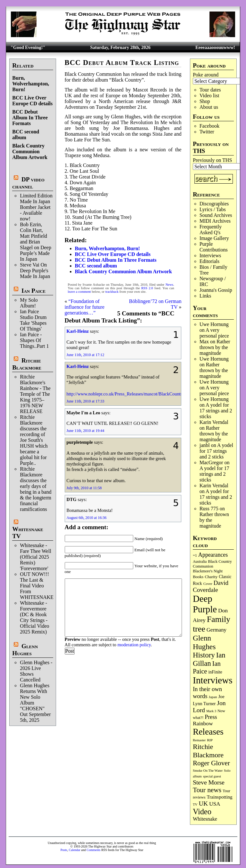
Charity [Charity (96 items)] (211, 577)
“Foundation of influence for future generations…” (85, 307)
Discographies (214, 204)
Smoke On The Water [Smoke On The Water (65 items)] (208, 770)
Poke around (206, 75)
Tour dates (210, 90)
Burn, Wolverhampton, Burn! (31, 84)
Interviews (210, 255)
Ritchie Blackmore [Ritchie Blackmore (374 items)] (208, 751)
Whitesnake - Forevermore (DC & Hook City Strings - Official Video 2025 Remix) (34, 617)
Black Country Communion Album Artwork (30, 151)
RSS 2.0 (147, 288)
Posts (64, 850)
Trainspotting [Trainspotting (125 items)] (220, 797)
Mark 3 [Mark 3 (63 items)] (211, 711)
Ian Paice (33, 291)
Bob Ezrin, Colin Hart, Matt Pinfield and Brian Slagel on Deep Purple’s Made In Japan (36, 242)
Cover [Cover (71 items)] (208, 584)
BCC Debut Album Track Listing (122, 63)
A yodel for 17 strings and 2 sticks (216, 411)
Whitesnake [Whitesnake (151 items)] (205, 819)
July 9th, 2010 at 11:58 (84, 488)
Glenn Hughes (25, 650)
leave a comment (79, 292)
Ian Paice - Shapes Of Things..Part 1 (34, 340)
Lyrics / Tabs (213, 209)
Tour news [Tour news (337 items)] (207, 790)
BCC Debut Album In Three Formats (30, 118)
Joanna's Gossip (216, 290)
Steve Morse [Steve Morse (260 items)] (209, 782)
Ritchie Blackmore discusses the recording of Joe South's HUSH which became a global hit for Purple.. (34, 440)
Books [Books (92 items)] (198, 577)
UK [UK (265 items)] (203, 803)
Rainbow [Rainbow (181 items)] (203, 724)
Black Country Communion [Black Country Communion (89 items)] (212, 564)
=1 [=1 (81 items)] (195, 555)
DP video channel (28, 183)
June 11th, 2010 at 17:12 (86, 355)
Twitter (207, 132)
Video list (209, 96)
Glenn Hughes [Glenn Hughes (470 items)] (204, 642)
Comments (93, 850)
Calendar (75, 850)
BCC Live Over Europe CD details (32, 101)
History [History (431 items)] (204, 655)
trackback (112, 292)
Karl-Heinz (78, 331)
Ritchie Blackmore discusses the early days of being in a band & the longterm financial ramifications (36, 489)
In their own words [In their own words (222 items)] (207, 693)
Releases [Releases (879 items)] (208, 732)
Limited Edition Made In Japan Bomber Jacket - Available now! (36, 207)
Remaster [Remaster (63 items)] (199, 740)
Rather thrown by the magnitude (215, 347)
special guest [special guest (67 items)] (212, 776)
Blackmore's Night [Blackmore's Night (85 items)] (208, 571)
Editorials (209, 261)
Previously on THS (212, 160)
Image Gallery (214, 238)
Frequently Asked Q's (211, 230)
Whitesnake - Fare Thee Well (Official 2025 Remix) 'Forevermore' (36, 557)
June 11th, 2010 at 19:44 (86, 431)
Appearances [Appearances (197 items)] (213, 555)
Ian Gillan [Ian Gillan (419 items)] (209, 659)
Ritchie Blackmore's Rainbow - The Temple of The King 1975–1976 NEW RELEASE (35, 394)
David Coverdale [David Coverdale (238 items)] (211, 586)
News (169, 285)
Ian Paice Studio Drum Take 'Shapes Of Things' (33, 320)
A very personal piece (214, 333)
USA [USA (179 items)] (215, 804)
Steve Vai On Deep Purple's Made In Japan (35, 271)
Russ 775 (209, 509)
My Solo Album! (29, 303)
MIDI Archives (215, 221)
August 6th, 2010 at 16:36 (87, 518)
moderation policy (134, 645)
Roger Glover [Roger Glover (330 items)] (211, 763)
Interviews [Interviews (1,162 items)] (213, 680)
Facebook (209, 126)
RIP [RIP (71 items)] (210, 740)
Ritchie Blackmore (27, 364)
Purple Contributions (214, 247)
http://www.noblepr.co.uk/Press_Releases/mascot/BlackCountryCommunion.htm (141, 394)
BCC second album (26, 135)
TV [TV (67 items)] (195, 804)
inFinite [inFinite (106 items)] (215, 672)
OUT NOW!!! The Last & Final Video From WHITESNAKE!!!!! (41, 586)
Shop (205, 101)
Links (205, 296)
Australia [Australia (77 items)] (200, 561)
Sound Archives (216, 215)
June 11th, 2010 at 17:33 (86, 401)
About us (209, 107)
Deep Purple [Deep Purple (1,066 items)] (205, 604)
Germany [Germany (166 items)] (217, 630)
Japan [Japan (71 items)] (213, 697)
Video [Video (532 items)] (202, 812)
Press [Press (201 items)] (211, 717)
